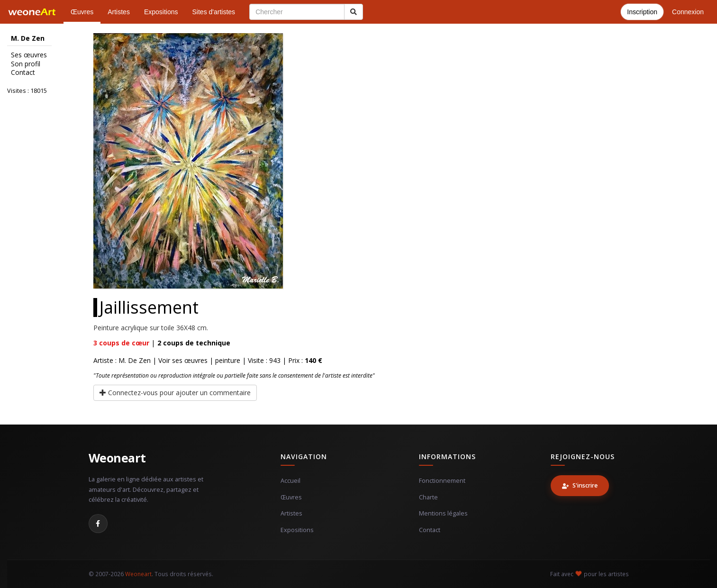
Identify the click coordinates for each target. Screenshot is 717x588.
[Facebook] (98, 524)
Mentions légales (443, 513)
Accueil (290, 481)
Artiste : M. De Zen (122, 360)
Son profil (26, 64)
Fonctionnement (442, 481)
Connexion (688, 12)
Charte (428, 497)
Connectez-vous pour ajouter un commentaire (175, 393)
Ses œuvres (29, 55)
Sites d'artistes (214, 12)
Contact (23, 72)
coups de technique (194, 343)
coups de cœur (121, 343)
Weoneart (117, 458)
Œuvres (82, 12)
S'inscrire (580, 485)
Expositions (161, 12)
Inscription (642, 12)
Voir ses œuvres (183, 360)
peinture (228, 360)
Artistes (119, 12)
